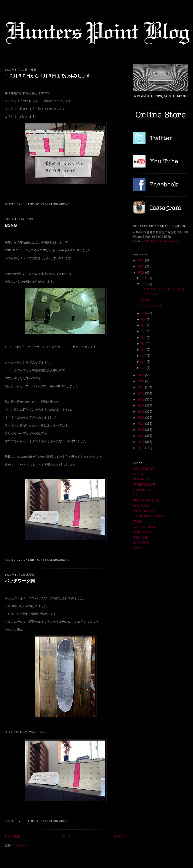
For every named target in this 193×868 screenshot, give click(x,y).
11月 (145, 284)
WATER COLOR (144, 485)
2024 (141, 266)
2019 (141, 393)
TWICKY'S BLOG (145, 527)
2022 (141, 375)
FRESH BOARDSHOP (148, 516)
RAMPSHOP (142, 506)
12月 (145, 278)
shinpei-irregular (144, 511)
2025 (141, 260)
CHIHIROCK (141, 479)
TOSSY (138, 522)
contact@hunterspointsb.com (162, 241)
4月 (144, 350)
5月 (144, 344)
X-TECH (139, 474)
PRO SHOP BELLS (146, 500)
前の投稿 (119, 836)
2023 (141, 273)
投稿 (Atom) (20, 845)
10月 (145, 313)
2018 (141, 399)
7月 (144, 331)
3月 (144, 356)
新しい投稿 (12, 836)
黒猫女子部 (140, 538)
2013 (141, 430)
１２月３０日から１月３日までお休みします (47, 76)
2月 (144, 362)
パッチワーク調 (20, 581)
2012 (141, 436)
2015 (141, 418)
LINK (136, 495)
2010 (141, 448)
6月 (144, 338)
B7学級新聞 (141, 543)
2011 (141, 442)
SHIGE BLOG (142, 532)
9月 (144, 319)
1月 (144, 368)
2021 (141, 381)
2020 (141, 387)
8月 (144, 325)
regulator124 (141, 490)
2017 (141, 406)
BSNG (11, 225)
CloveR (138, 548)
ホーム (67, 836)
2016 (141, 412)
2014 (141, 424)
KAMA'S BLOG (143, 469)
